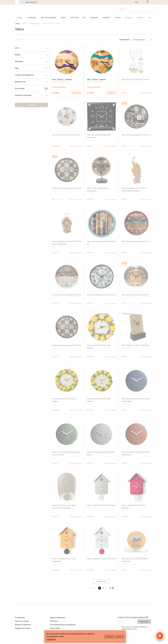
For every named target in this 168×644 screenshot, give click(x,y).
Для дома (129, 18)
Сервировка (32, 18)
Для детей (94, 18)
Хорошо (120, 637)
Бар (84, 18)
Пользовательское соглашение (63, 625)
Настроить (110, 637)
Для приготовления (49, 18)
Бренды (19, 18)
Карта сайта (55, 628)
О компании (20, 618)
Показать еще (102, 581)
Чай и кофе (74, 18)
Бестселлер (30, 89)
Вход (137, 2)
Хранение (106, 18)
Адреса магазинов (31, 2)
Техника (118, 18)
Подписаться (144, 622)
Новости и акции (22, 621)
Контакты (54, 621)
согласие (127, 627)
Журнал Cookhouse (23, 625)
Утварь (63, 18)
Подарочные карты (23, 628)
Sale (150, 18)
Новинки (140, 18)
